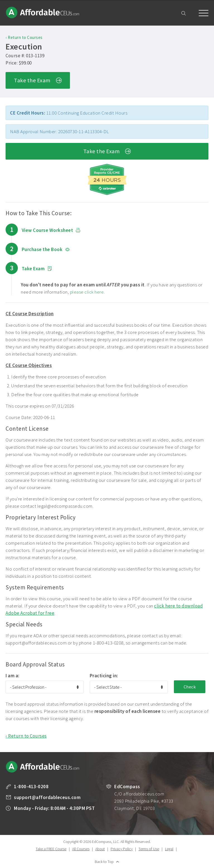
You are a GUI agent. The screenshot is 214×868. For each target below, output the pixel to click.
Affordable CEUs (43, 13)
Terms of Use (149, 849)
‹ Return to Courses (24, 37)
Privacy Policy (122, 849)
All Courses (81, 849)
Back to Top (104, 862)
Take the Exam (38, 81)
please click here (87, 292)
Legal (169, 849)
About (100, 849)
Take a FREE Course (51, 849)
